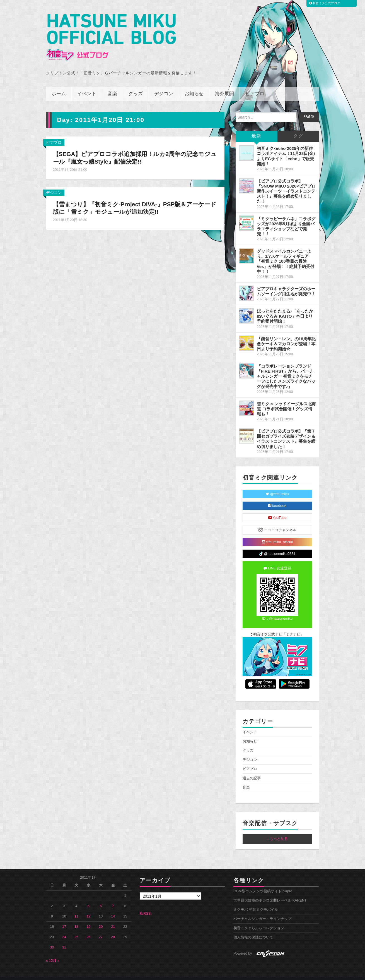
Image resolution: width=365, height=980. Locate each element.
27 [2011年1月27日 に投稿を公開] (101, 929)
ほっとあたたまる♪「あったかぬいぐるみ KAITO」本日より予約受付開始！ (285, 309)
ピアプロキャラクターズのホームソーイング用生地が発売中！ (286, 284)
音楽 (112, 86)
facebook (277, 498)
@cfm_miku (277, 486)
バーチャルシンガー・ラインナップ (262, 911)
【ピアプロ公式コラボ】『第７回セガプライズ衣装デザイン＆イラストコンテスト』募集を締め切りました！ (286, 431)
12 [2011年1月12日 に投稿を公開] (89, 909)
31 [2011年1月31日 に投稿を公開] (64, 940)
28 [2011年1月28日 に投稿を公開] (113, 929)
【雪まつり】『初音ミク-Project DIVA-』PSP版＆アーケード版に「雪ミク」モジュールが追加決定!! (133, 200)
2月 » (55, 953)
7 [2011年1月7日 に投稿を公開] (113, 898)
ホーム (59, 86)
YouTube (277, 510)
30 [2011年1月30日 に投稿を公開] (52, 940)
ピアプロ (255, 86)
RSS (145, 906)
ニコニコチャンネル (277, 522)
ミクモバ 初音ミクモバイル (256, 902)
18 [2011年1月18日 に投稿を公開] (76, 919)
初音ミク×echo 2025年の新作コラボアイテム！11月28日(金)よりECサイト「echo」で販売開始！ (286, 148)
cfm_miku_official (277, 534)
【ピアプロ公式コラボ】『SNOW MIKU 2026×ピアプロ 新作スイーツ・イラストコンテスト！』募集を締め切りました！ (286, 184)
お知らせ (194, 86)
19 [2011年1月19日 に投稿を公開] (89, 919)
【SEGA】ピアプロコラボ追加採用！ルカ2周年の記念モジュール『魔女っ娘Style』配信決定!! (133, 150)
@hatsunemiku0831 (277, 546)
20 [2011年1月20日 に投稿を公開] (101, 919)
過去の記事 (252, 771)
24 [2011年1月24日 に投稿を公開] (64, 929)
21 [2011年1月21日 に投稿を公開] (113, 919)
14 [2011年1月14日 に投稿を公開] (113, 909)
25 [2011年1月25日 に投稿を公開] (76, 929)
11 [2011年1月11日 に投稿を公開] (76, 909)
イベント (87, 86)
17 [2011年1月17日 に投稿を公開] (64, 919)
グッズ (136, 86)
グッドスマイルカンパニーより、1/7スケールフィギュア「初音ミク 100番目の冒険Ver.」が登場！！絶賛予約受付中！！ (286, 254)
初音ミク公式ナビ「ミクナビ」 (277, 627)
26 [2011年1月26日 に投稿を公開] (89, 929)
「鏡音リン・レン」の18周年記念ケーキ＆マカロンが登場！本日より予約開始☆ (286, 336)
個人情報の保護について (253, 930)
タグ (298, 129)
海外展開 (224, 86)
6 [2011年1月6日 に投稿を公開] (101, 898)
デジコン (164, 86)
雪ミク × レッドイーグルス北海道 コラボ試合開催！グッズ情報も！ (286, 401)
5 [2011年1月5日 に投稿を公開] (89, 898)
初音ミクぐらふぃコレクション (259, 921)
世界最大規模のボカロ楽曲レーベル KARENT (270, 893)
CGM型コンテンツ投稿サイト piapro (263, 884)
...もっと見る (277, 831)
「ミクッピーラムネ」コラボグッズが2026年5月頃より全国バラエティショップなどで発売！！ (286, 218)
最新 (257, 129)
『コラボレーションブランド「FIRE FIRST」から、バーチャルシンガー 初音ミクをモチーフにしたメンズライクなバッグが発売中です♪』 (286, 369)
